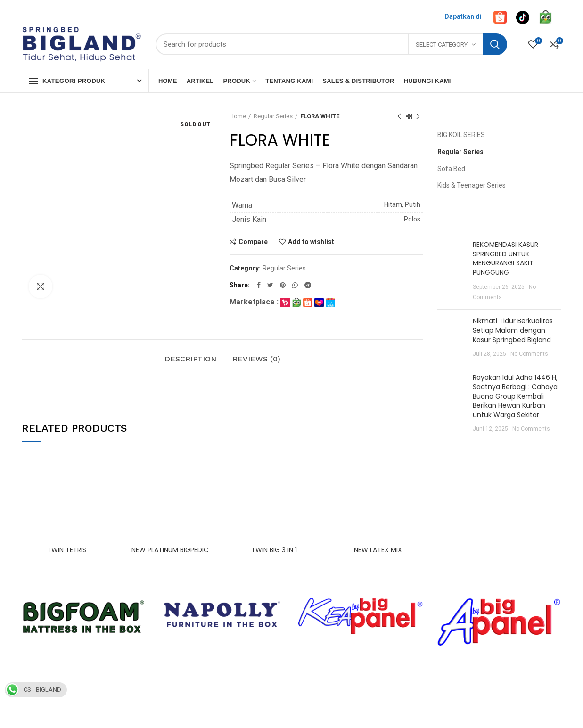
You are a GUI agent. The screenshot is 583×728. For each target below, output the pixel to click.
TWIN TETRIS (67, 550)
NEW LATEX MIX (378, 550)
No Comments (529, 354)
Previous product (399, 117)
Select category (442, 45)
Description (190, 359)
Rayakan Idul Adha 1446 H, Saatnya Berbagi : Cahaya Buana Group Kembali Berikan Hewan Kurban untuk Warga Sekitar (515, 396)
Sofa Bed (451, 169)
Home (238, 116)
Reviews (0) (256, 359)
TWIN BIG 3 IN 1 (274, 550)
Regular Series (273, 116)
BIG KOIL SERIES (461, 135)
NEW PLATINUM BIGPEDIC (170, 550)
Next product (418, 117)
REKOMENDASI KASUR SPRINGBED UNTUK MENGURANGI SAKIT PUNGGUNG (505, 258)
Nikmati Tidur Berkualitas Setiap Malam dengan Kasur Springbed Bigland (513, 330)
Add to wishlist (311, 242)
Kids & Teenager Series (472, 185)
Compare (253, 242)
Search (495, 44)
